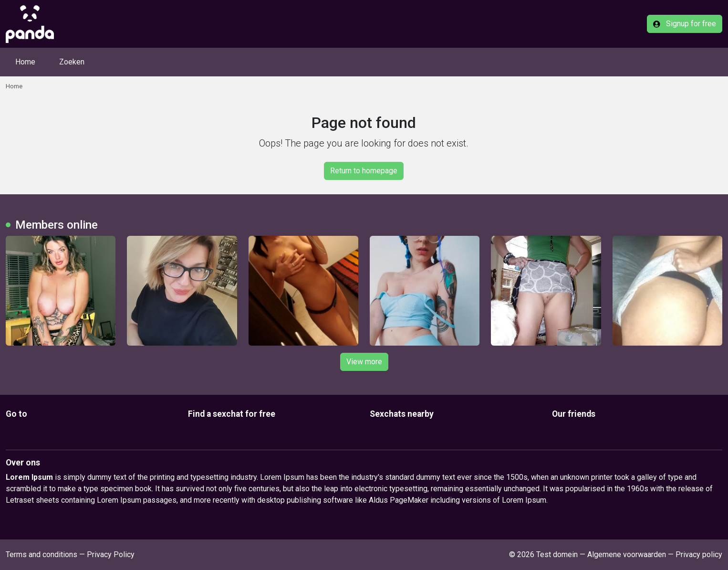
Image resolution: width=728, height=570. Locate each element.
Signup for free (685, 24)
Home (25, 62)
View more (364, 362)
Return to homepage (364, 171)
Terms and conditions (42, 554)
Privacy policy (699, 554)
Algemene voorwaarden (627, 554)
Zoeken (72, 62)
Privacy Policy (111, 554)
